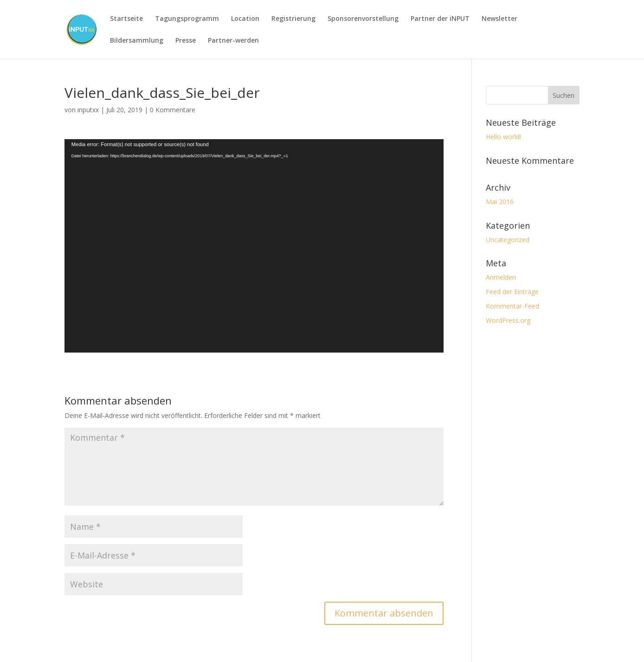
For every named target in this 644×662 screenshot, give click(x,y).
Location (245, 19)
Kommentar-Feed (512, 306)
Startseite (126, 19)
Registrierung (293, 19)
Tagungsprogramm (187, 19)
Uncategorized (508, 240)
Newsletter (499, 19)
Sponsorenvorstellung (363, 19)
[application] (254, 246)
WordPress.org (508, 320)
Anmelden (501, 277)
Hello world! (503, 137)
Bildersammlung (137, 40)
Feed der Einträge (512, 292)
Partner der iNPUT (440, 19)
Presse (186, 40)
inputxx (88, 110)
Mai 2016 (500, 202)
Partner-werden (233, 40)
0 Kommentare (173, 110)
